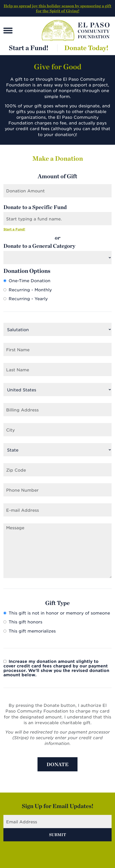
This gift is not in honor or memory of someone (57, 613)
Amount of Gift (57, 176)
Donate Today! (86, 48)
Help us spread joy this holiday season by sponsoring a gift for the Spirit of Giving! (57, 8)
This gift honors (23, 622)
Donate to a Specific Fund (35, 207)
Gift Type (57, 603)
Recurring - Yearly (26, 299)
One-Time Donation (27, 281)
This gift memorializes (30, 631)
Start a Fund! (29, 48)
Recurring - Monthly (28, 290)
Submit (58, 835)
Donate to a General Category (39, 246)
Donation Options (27, 271)
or (57, 238)
